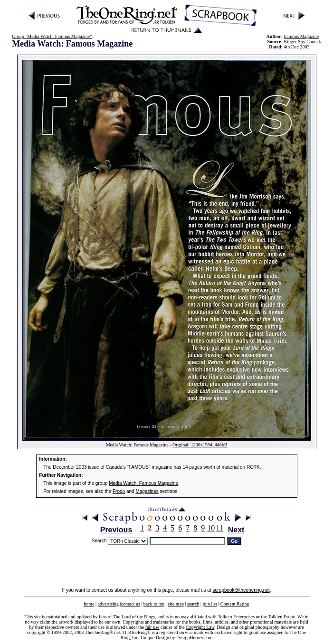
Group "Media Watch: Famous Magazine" (52, 36)
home (89, 604)
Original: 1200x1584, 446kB (200, 445)
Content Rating (235, 604)
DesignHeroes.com (194, 638)
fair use (152, 627)
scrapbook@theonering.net (241, 590)
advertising (108, 604)
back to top (154, 604)
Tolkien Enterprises (236, 617)
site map (176, 604)
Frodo (119, 491)
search (193, 604)
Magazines (147, 491)
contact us (131, 604)
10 (211, 528)
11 (219, 528)
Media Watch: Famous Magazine (143, 483)
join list (209, 604)
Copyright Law (200, 627)
